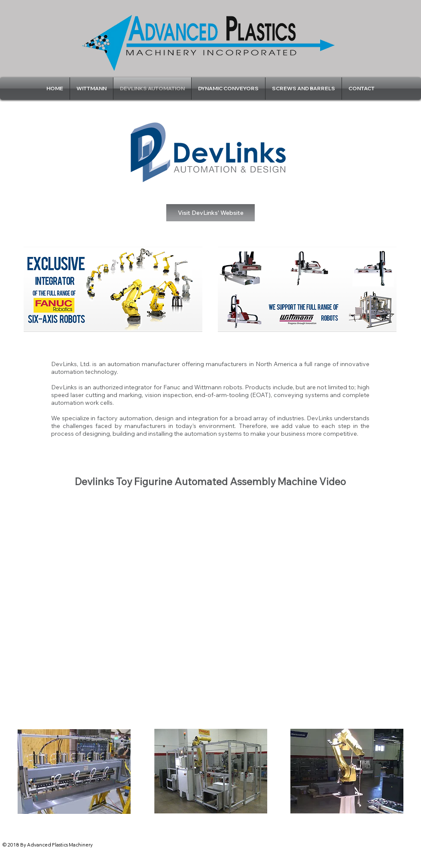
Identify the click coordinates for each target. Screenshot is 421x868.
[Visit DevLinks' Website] (210, 213)
